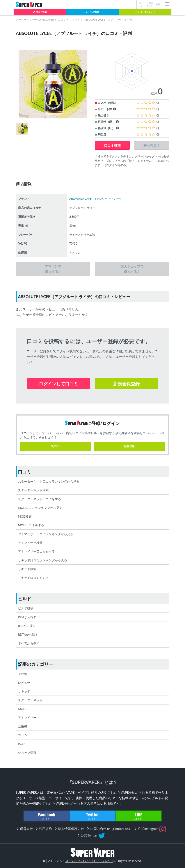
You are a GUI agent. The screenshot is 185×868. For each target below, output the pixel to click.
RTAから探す (27, 626)
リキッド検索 (27, 569)
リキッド (75, 20)
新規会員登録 (126, 384)
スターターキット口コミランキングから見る (49, 481)
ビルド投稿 (92, 12)
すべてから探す (29, 643)
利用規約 (45, 829)
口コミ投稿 (40, 12)
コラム (23, 735)
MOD (22, 709)
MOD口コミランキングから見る (40, 508)
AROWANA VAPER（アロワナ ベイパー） (96, 199)
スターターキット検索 (33, 490)
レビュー (24, 683)
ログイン (56, 446)
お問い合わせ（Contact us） (111, 829)
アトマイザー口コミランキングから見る (46, 534)
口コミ (62, 20)
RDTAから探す (28, 634)
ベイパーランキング (145, 12)
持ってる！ (152, 145)
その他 (23, 674)
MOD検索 (25, 516)
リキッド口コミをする (33, 578)
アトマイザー (27, 718)
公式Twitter (93, 836)
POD (21, 744)
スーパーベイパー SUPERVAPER (35, 20)
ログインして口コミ (59, 384)
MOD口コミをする (31, 525)
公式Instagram (152, 829)
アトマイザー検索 (30, 543)
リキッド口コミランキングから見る (43, 560)
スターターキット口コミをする (39, 499)
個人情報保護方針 (71, 829)
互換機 (23, 726)
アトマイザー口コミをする (36, 551)
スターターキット (30, 700)
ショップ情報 (27, 752)
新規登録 (129, 446)
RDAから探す (27, 617)
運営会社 (26, 829)
